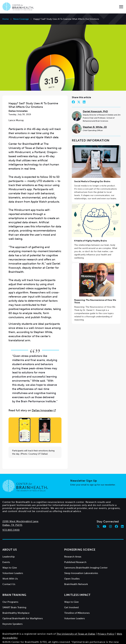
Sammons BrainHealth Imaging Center (86, 560)
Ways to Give (10, 560)
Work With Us (10, 571)
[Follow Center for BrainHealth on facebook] (116, 518)
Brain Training (14, 587)
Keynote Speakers (12, 616)
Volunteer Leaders (13, 565)
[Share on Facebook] (73, 94)
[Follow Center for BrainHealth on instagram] (110, 518)
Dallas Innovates (44, 402)
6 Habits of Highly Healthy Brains (91, 233)
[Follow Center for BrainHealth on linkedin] (122, 518)
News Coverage (21, 19)
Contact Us (9, 576)
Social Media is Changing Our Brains (92, 173)
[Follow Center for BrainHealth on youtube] (104, 518)
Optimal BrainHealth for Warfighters (23, 610)
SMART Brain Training (14, 599)
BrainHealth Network (76, 576)
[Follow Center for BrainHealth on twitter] (98, 518)
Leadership (9, 549)
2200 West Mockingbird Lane (20, 513)
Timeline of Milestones (77, 605)
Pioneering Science (80, 542)
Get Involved (71, 599)
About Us (10, 542)
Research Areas (73, 549)
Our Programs (10, 594)
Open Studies (72, 571)
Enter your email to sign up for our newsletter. (93, 477)
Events (6, 554)
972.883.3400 (11, 522)
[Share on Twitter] (79, 94)
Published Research (75, 554)
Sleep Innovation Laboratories (81, 565)
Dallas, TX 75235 (12, 517)
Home (6, 19)
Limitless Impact (77, 587)
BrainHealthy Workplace (16, 605)
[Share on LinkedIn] (84, 94)
